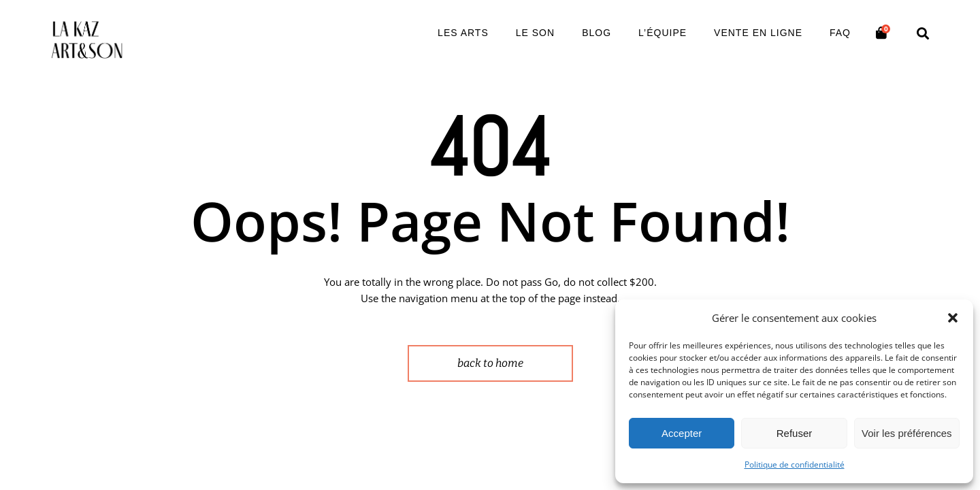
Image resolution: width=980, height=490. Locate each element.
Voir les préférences (907, 433)
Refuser (795, 433)
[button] (953, 318)
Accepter (682, 433)
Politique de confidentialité (795, 464)
